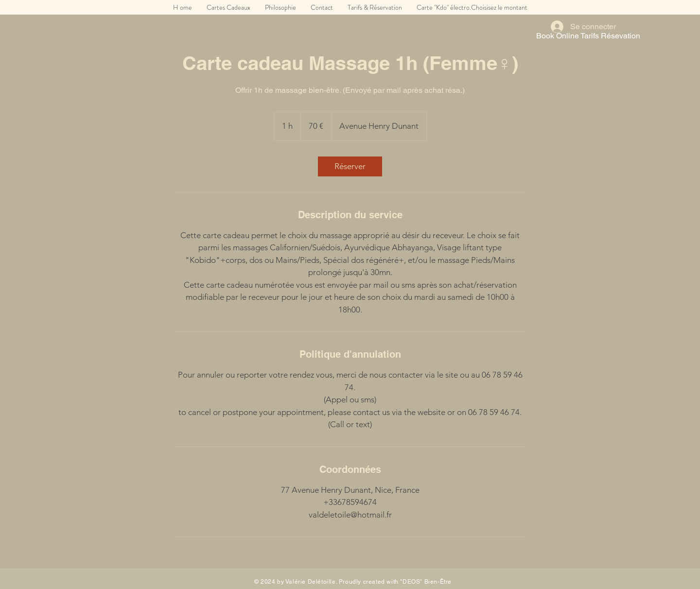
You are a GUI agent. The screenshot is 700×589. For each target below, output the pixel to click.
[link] (350, 166)
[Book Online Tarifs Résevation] (588, 36)
